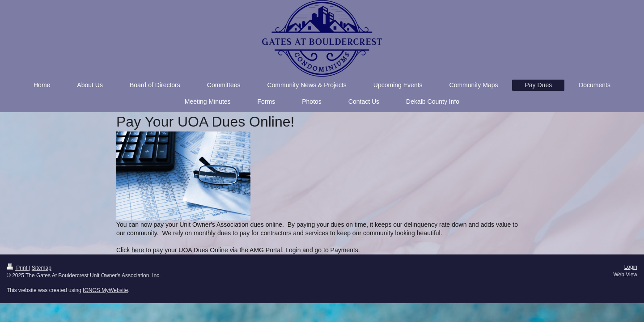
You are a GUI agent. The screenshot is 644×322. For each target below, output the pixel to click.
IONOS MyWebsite (105, 290)
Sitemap (42, 268)
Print (18, 268)
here (138, 250)
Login (631, 267)
